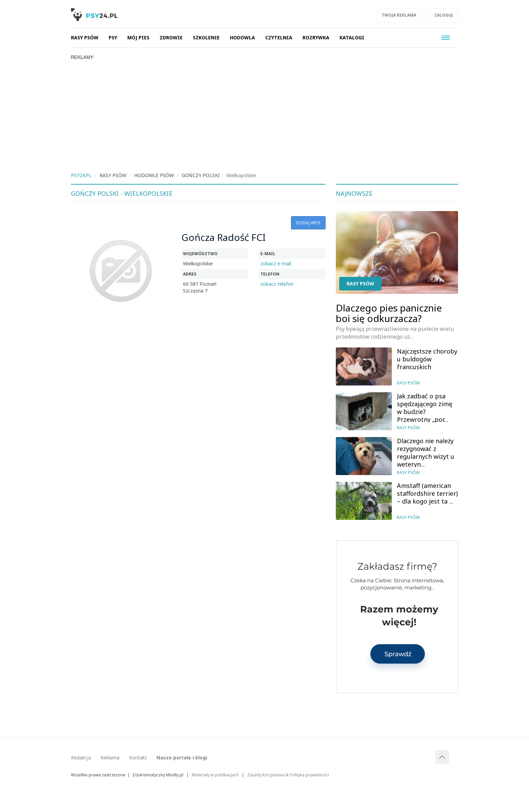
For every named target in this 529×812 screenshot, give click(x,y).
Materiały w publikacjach (215, 775)
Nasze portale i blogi (182, 758)
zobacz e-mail (276, 263)
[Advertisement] (264, 111)
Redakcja (81, 758)
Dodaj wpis (308, 223)
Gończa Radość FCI (223, 237)
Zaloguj (444, 15)
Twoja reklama (399, 15)
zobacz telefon (277, 284)
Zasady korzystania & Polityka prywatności (288, 775)
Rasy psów (360, 284)
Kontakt (138, 758)
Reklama (110, 758)
